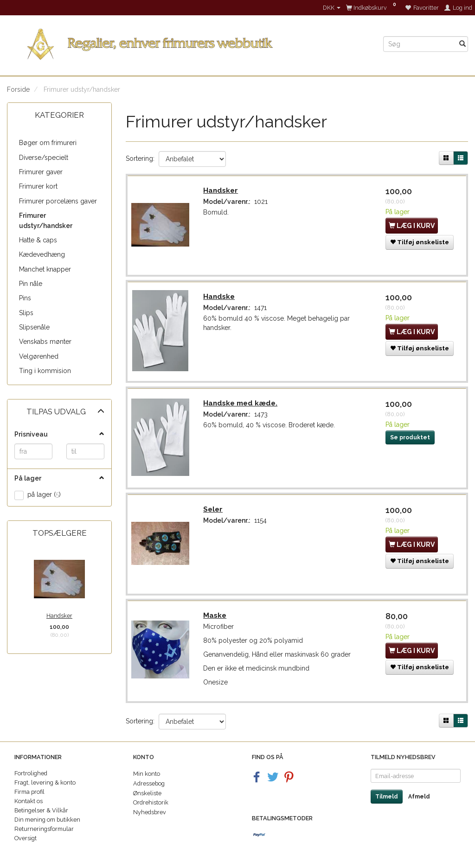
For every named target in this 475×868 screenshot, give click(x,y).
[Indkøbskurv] (373, 8)
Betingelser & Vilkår (41, 810)
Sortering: (140, 158)
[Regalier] (188, 42)
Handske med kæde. (241, 405)
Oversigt (26, 838)
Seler (214, 513)
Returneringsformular (44, 829)
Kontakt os (29, 801)
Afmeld (419, 797)
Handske (220, 298)
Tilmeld (387, 797)
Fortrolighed (31, 773)
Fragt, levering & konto (45, 782)
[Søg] (462, 44)
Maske (216, 620)
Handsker (59, 616)
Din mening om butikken (47, 820)
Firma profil (29, 792)
